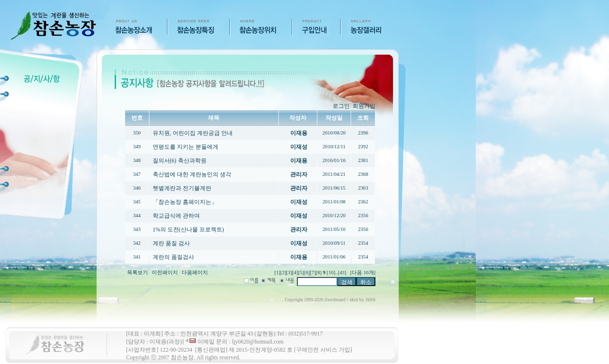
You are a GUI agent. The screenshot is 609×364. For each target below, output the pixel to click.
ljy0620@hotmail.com (258, 342)
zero (370, 299)
